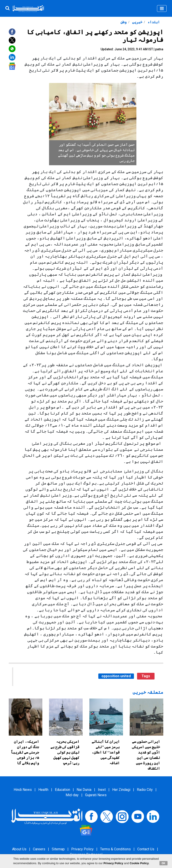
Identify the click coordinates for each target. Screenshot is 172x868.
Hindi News (23, 790)
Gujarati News (96, 795)
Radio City (145, 790)
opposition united (116, 676)
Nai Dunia (84, 790)
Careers (39, 849)
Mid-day (72, 795)
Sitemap (58, 849)
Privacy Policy (82, 849)
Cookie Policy (139, 863)
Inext (102, 790)
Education (62, 790)
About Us (19, 849)
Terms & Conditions (115, 849)
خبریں (137, 22)
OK (164, 863)
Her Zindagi (121, 790)
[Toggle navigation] (162, 8)
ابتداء (153, 22)
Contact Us (146, 849)
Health (43, 790)
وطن (124, 22)
